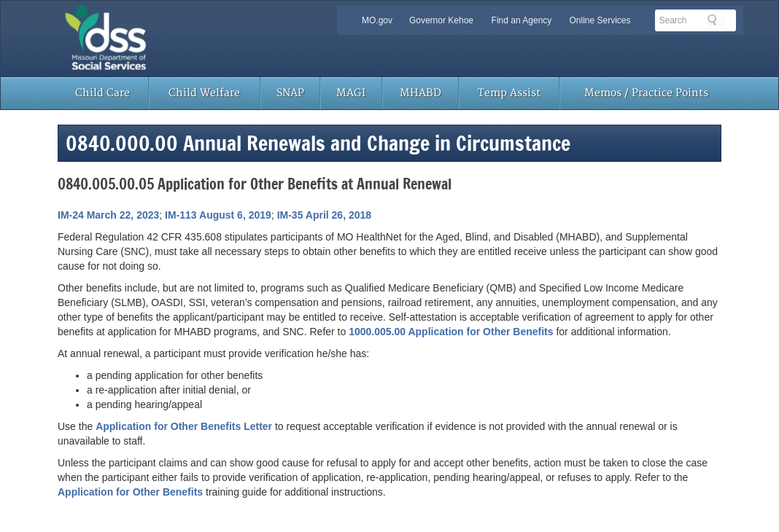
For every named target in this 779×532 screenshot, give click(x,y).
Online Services (600, 20)
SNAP (290, 93)
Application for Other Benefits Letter (184, 426)
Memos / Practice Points (646, 93)
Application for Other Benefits (130, 492)
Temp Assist (509, 93)
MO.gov (377, 20)
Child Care (102, 93)
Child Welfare (204, 93)
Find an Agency (522, 20)
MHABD (420, 93)
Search (716, 20)
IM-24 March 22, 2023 (108, 215)
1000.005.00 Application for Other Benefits (451, 332)
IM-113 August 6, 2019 (218, 215)
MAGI (351, 93)
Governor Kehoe (441, 20)
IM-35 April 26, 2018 (324, 215)
